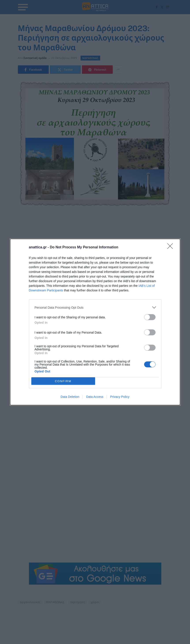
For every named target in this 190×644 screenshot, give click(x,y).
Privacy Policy (120, 397)
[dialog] (95, 322)
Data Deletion (70, 397)
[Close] (171, 247)
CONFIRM (63, 381)
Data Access (95, 397)
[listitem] (95, 307)
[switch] (150, 317)
